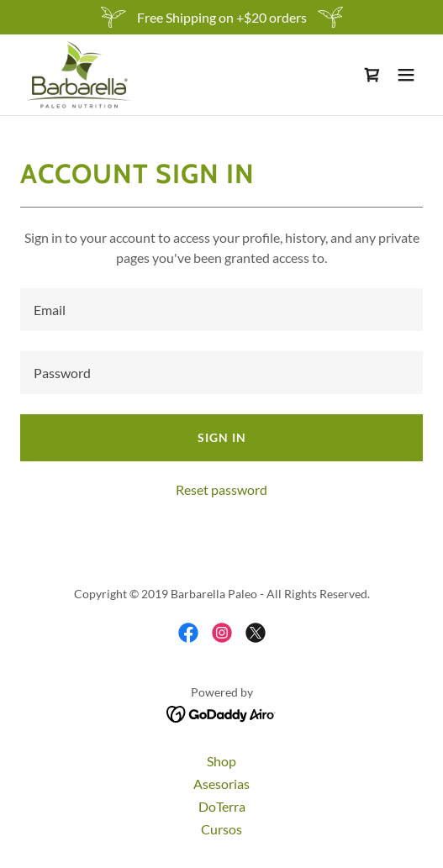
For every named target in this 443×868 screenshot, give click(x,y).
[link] (79, 75)
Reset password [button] (221, 489)
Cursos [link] (221, 829)
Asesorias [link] (221, 784)
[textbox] (221, 310)
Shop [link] (221, 761)
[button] (406, 75)
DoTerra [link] (222, 806)
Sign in (222, 437)
